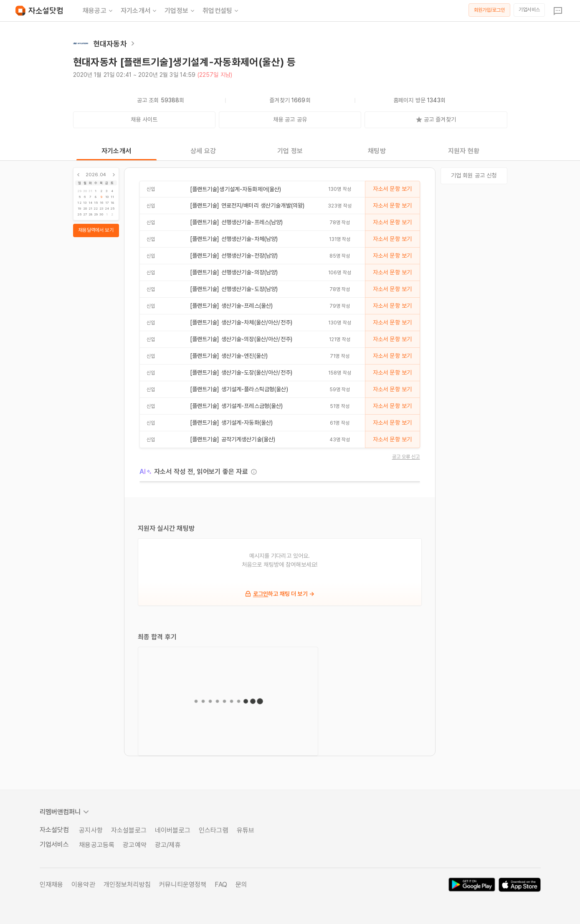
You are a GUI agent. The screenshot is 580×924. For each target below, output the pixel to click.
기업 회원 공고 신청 (474, 175)
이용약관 (83, 885)
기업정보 (180, 11)
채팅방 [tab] (377, 151)
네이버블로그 (173, 830)
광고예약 (135, 845)
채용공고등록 (97, 845)
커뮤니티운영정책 (183, 885)
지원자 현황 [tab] (464, 151)
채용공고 (98, 11)
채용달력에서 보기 (96, 230)
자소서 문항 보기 (392, 189)
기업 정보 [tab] (290, 151)
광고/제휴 (168, 845)
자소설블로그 (129, 830)
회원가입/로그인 (490, 10)
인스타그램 (214, 830)
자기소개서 (139, 11)
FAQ (221, 885)
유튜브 (246, 830)
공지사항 (91, 830)
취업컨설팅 (221, 11)
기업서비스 (529, 10)
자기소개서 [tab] (116, 151)
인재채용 (52, 885)
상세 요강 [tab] (203, 151)
